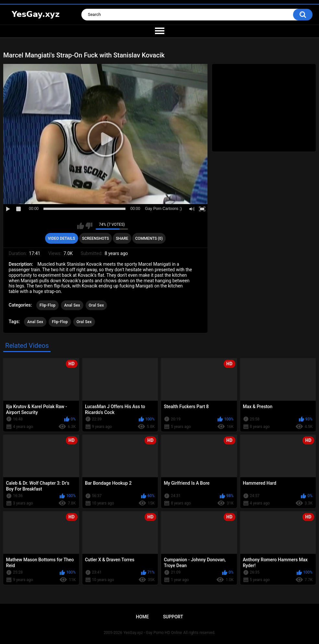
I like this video (81, 226)
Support (173, 617)
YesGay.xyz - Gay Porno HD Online (153, 633)
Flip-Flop (47, 305)
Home (142, 617)
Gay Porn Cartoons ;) (163, 209)
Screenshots (95, 238)
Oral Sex (96, 305)
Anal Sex (72, 305)
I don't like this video (89, 226)
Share (122, 238)
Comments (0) (149, 238)
